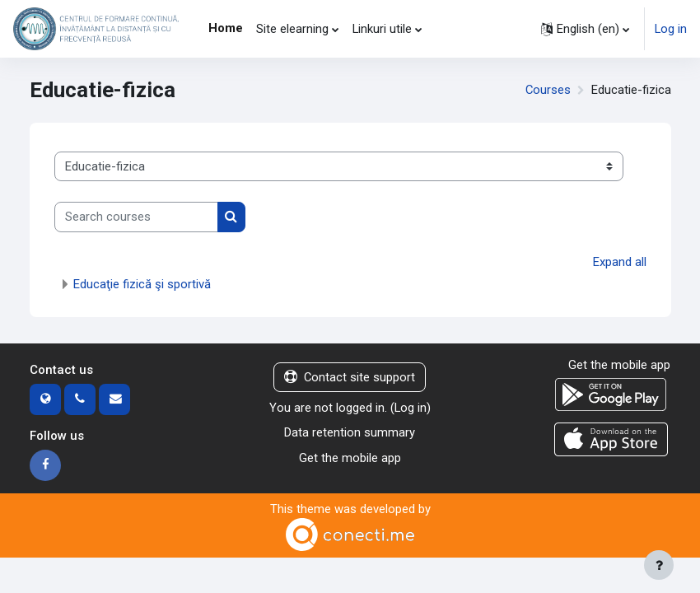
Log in (671, 29)
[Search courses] (136, 217)
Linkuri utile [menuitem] (382, 29)
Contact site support (350, 377)
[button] (585, 29)
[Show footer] (659, 565)
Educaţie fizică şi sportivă (142, 284)
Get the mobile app (350, 458)
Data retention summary (350, 432)
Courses (548, 90)
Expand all (620, 262)
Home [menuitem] (226, 28)
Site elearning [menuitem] (292, 29)
